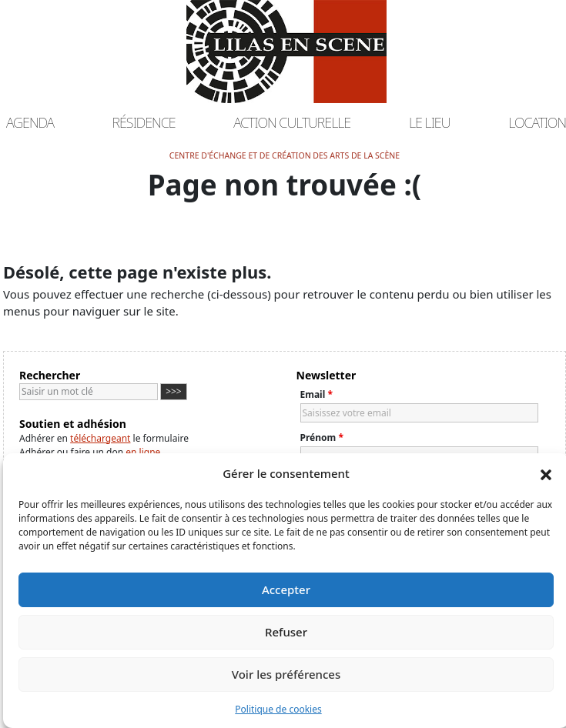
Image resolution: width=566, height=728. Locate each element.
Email (316, 394)
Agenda (30, 122)
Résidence (144, 122)
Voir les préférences (286, 674)
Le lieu (430, 122)
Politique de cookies (278, 709)
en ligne (143, 452)
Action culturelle (292, 122)
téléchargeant (100, 438)
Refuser (286, 632)
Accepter (286, 589)
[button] (546, 473)
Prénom (322, 437)
